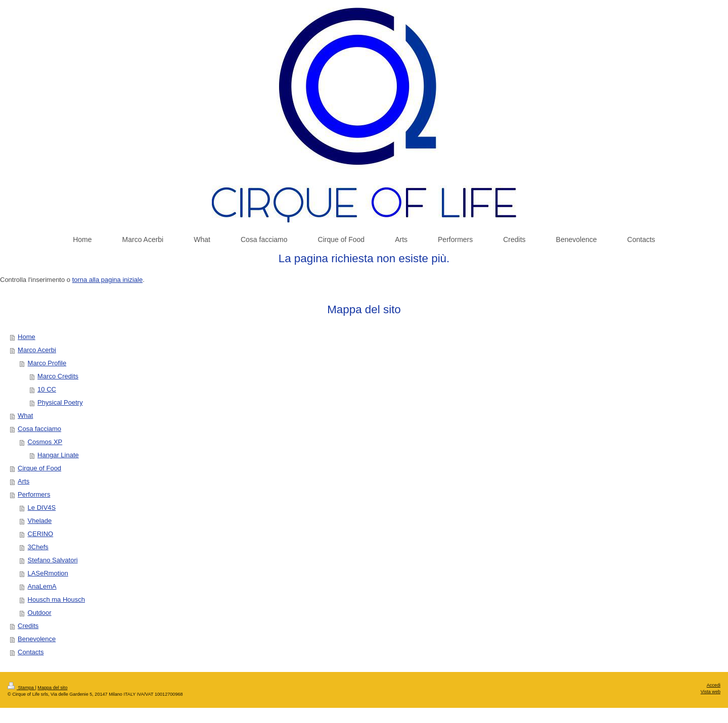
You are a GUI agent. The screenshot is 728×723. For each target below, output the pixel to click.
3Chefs (38, 547)
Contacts (31, 652)
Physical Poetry (60, 402)
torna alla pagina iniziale (107, 280)
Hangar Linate (58, 455)
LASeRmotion (48, 573)
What (25, 416)
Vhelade (40, 521)
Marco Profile (47, 363)
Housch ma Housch (56, 599)
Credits (28, 626)
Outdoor (40, 613)
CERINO (41, 534)
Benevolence (37, 639)
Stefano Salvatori (53, 560)
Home (27, 337)
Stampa (21, 688)
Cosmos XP (45, 442)
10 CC (47, 389)
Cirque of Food (39, 468)
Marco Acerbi (37, 350)
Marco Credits (58, 376)
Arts (24, 481)
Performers (34, 494)
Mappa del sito (52, 688)
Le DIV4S (42, 508)
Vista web (711, 692)
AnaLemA (42, 586)
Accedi (714, 685)
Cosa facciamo (39, 429)
